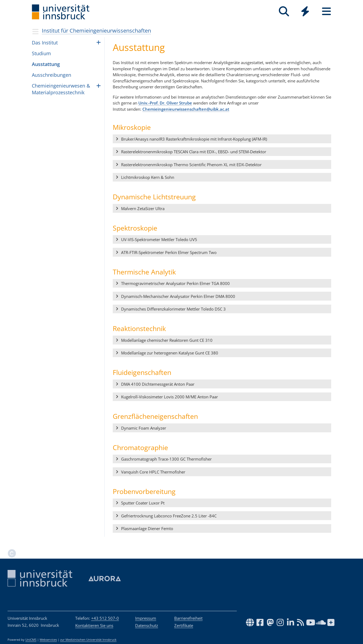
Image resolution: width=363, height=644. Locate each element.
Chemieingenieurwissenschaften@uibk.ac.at (186, 109)
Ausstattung (46, 64)
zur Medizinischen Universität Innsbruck (88, 640)
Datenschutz (147, 625)
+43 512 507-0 (105, 618)
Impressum (146, 618)
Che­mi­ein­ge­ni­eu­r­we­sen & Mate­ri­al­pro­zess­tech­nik (61, 89)
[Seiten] (326, 11)
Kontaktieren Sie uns (94, 625)
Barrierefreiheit (188, 618)
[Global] (305, 12)
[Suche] (284, 11)
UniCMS (31, 640)
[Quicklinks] (305, 11)
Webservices (48, 640)
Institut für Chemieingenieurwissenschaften (96, 31)
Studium (41, 53)
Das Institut (45, 43)
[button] (222, 139)
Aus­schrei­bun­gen (52, 75)
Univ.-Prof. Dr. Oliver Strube (165, 103)
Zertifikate (184, 625)
